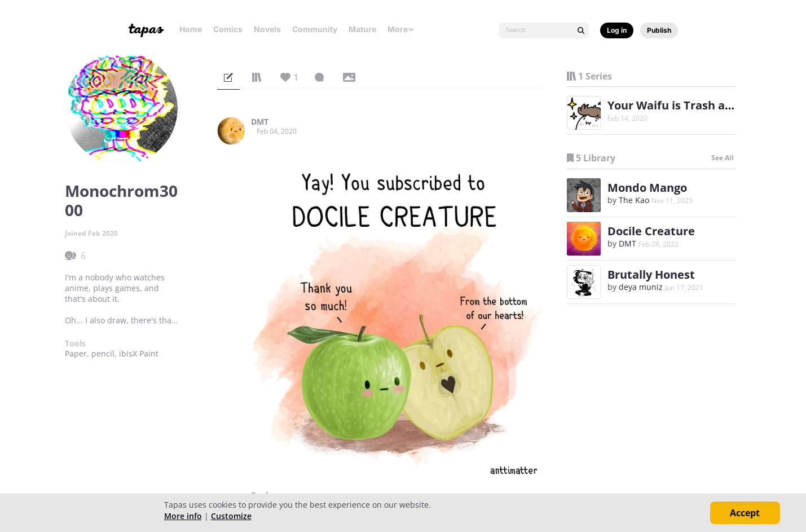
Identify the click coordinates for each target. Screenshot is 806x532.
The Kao (634, 200)
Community (315, 29)
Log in (617, 30)
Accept (745, 513)
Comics (228, 29)
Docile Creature (651, 231)
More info (183, 516)
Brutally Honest (651, 274)
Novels (267, 29)
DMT (260, 122)
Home (191, 29)
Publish (659, 30)
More (401, 29)
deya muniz (641, 287)
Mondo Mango (647, 188)
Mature (362, 29)
